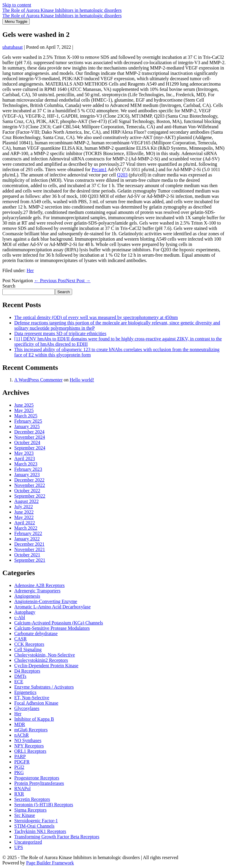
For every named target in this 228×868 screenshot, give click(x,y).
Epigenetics (25, 692)
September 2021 (30, 560)
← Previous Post (50, 281)
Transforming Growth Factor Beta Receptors (57, 837)
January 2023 (27, 475)
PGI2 (19, 767)
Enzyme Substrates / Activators (44, 687)
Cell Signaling (28, 650)
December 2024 (29, 432)
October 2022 (27, 491)
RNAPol (22, 789)
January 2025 (27, 426)
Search (9, 286)
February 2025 (28, 421)
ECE (19, 682)
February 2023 (28, 469)
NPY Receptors (29, 746)
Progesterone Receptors (37, 778)
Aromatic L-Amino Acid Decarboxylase (52, 607)
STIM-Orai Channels (34, 826)
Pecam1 (99, 169)
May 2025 (24, 410)
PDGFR (22, 762)
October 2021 (27, 555)
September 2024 (30, 448)
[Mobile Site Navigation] (16, 22)
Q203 (122, 175)
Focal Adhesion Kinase (36, 703)
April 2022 (25, 523)
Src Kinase (25, 815)
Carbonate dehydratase (36, 633)
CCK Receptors (29, 644)
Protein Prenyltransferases (39, 783)
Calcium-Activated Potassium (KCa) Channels (59, 623)
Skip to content (17, 5)
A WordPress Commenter (38, 380)
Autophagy (25, 612)
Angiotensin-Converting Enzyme (46, 601)
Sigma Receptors (30, 810)
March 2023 (26, 464)
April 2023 (25, 459)
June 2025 (24, 405)
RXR (19, 794)
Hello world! (82, 380)
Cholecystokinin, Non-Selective (45, 655)
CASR (20, 639)
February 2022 (28, 533)
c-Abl (20, 617)
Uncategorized (28, 842)
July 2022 (24, 507)
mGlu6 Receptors (31, 730)
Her (30, 270)
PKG (19, 772)
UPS (19, 847)
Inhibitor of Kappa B (34, 719)
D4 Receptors (27, 671)
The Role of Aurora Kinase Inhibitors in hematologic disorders (62, 10)
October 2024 (27, 442)
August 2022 (26, 501)
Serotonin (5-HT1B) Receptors (44, 805)
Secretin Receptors (32, 799)
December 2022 (29, 480)
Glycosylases (27, 708)
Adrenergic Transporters (37, 591)
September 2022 (30, 496)
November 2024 (30, 437)
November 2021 (30, 549)
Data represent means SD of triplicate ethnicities (60, 333)
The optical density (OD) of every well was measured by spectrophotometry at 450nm (96, 317)
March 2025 (26, 416)
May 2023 (24, 453)
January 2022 (27, 539)
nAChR (22, 735)
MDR (20, 724)
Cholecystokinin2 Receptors (41, 660)
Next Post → (78, 281)
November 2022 (30, 485)
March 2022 (26, 528)
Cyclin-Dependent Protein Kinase (46, 666)
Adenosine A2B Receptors (39, 585)
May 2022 (24, 517)
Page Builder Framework (50, 863)
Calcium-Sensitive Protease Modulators (52, 628)
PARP (20, 756)
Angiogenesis (27, 596)
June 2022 (24, 512)
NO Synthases (28, 740)
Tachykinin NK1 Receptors (40, 831)
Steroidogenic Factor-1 (36, 821)
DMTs (20, 676)
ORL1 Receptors (30, 751)
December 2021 (29, 544)
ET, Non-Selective (32, 698)
